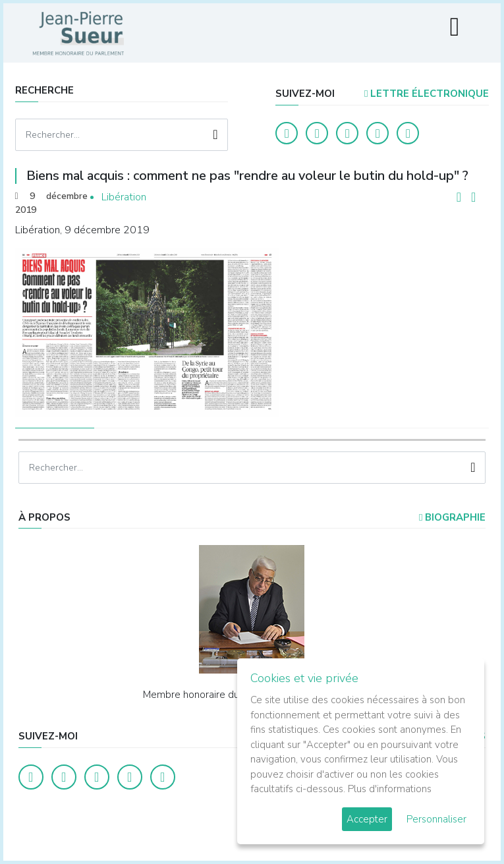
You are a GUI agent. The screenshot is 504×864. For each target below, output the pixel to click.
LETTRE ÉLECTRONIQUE (427, 94)
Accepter (367, 819)
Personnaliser (436, 819)
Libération (124, 197)
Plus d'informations (390, 789)
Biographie (452, 517)
